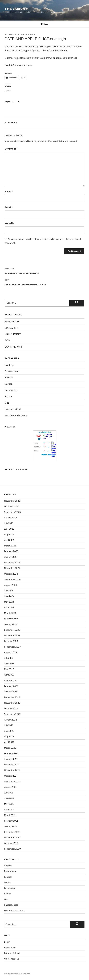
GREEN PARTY (13, 334)
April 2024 (9, 608)
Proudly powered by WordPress (17, 974)
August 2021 (10, 787)
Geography (11, 390)
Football (9, 378)
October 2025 (11, 506)
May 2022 (9, 737)
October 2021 (11, 776)
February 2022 (11, 753)
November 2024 (12, 568)
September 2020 (12, 849)
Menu (45, 24)
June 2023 (9, 664)
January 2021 (10, 826)
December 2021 (12, 765)
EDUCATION (11, 328)
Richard (31, 35)
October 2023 (11, 641)
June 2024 (9, 596)
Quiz (7, 403)
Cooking (13, 123)
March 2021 (10, 815)
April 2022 (9, 742)
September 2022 (12, 714)
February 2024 (11, 619)
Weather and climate (16, 415)
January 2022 (11, 759)
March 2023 (10, 680)
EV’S (7, 340)
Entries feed (10, 948)
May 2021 (9, 804)
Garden (9, 384)
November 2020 (12, 838)
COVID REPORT (13, 347)
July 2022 (9, 725)
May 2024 (9, 602)
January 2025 (11, 557)
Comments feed (12, 953)
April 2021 (9, 810)
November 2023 (12, 636)
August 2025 (10, 518)
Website (9, 223)
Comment (11, 149)
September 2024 (12, 579)
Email (9, 207)
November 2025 (12, 501)
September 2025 (12, 512)
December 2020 (12, 832)
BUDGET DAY (12, 322)
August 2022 (10, 720)
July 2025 (9, 523)
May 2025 (9, 535)
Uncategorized (13, 409)
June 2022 (9, 731)
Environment (12, 371)
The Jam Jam (17, 9)
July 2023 (9, 658)
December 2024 (12, 563)
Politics (9, 396)
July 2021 (9, 793)
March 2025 (10, 546)
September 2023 (12, 647)
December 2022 (12, 697)
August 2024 (10, 585)
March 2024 (10, 613)
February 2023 (11, 686)
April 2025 (9, 540)
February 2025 (11, 551)
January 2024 (11, 624)
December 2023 (12, 630)
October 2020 (11, 843)
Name (9, 192)
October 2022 (11, 709)
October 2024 (11, 574)
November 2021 (12, 770)
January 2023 (11, 692)
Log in (7, 942)
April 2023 (9, 675)
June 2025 (9, 529)
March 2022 (10, 748)
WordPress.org (11, 959)
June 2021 (9, 798)
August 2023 (10, 652)
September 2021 (12, 782)
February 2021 (11, 821)
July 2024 (9, 591)
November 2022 (12, 703)
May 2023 (9, 669)
